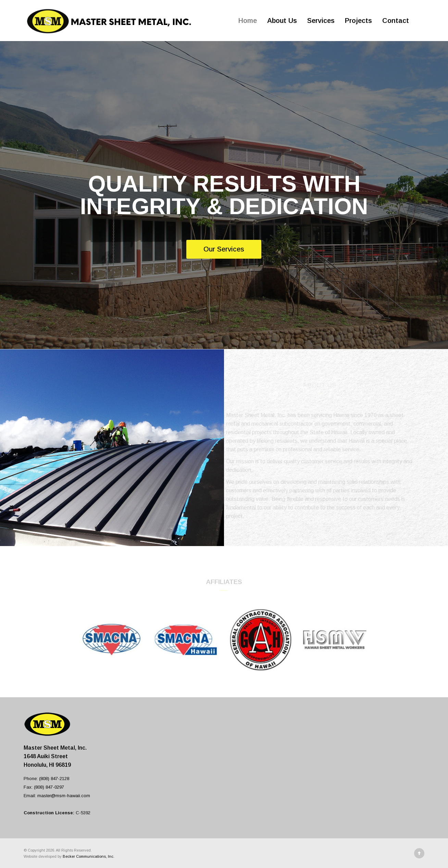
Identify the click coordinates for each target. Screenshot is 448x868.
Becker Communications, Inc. (89, 856)
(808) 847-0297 (49, 787)
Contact (396, 21)
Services (321, 21)
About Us (282, 21)
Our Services (224, 249)
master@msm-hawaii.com (64, 796)
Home (248, 21)
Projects (358, 21)
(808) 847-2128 (54, 779)
